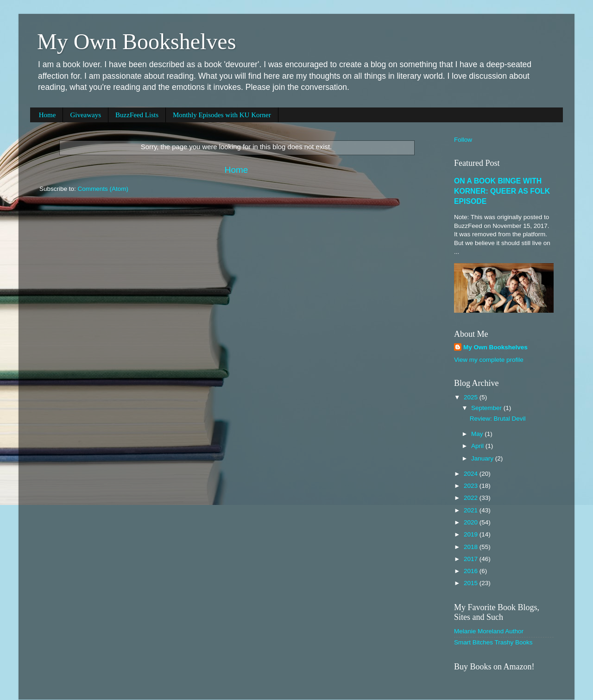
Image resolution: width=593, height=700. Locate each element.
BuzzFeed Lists (137, 115)
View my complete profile (489, 360)
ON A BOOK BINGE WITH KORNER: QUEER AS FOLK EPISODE (502, 191)
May (478, 434)
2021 (472, 510)
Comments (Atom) (103, 189)
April (478, 446)
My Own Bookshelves (136, 41)
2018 (472, 547)
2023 (472, 486)
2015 (472, 583)
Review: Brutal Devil (498, 419)
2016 (472, 571)
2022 (472, 498)
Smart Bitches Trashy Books (493, 642)
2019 (472, 534)
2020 (472, 522)
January (483, 458)
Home (47, 115)
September (487, 408)
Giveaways (85, 115)
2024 (472, 474)
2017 (472, 559)
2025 (472, 397)
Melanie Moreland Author (489, 631)
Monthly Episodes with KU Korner (222, 115)
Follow (463, 140)
